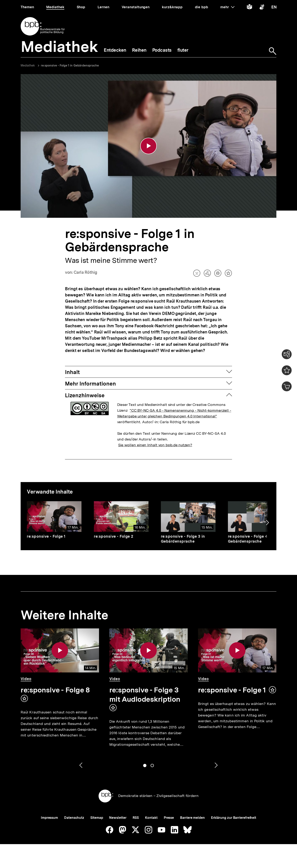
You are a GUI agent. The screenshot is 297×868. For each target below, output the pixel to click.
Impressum (49, 818)
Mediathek (28, 65)
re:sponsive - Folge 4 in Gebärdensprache (250, 539)
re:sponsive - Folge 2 (114, 536)
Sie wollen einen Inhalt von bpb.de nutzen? (155, 445)
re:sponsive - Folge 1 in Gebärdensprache (70, 65)
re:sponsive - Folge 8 (55, 690)
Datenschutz (74, 818)
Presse (169, 818)
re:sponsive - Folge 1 (46, 536)
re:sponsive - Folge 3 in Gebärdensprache (183, 539)
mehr (227, 7)
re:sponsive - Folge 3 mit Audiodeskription (145, 695)
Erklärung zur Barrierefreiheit (234, 818)
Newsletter (118, 818)
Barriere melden (192, 818)
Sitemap (97, 818)
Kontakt (151, 818)
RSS (136, 818)
